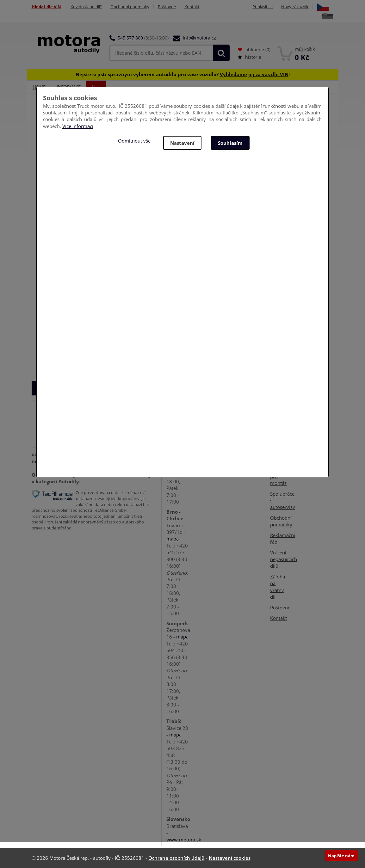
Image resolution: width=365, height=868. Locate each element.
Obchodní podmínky (130, 7)
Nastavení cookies (230, 858)
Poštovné (167, 7)
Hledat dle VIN (46, 7)
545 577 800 (130, 38)
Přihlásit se (263, 7)
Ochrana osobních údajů (176, 858)
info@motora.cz (199, 38)
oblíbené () (254, 49)
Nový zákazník (295, 7)
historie (250, 57)
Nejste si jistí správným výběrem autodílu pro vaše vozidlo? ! (183, 74)
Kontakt (192, 7)
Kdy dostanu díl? (86, 7)
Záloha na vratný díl (278, 587)
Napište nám (341, 856)
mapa (173, 539)
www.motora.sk (184, 840)
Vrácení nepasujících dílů (284, 559)
